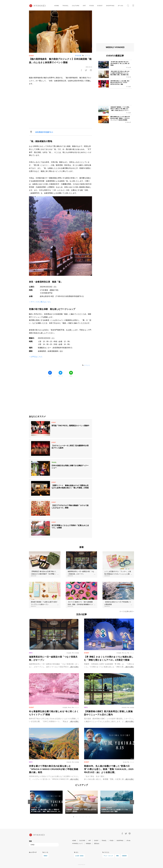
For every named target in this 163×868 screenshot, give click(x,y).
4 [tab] (83, 817)
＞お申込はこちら (36, 357)
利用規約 (88, 844)
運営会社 (97, 844)
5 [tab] (86, 817)
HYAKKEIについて (77, 844)
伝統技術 (124, 856)
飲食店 (46, 856)
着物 (117, 856)
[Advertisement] (60, 394)
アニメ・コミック (108, 856)
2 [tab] (77, 817)
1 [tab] (74, 817)
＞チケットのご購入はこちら (40, 302)
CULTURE (76, 6)
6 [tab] (89, 817)
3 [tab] (80, 817)
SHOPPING (110, 6)
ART (84, 6)
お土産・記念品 (79, 856)
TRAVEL (66, 6)
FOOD (92, 6)
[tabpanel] (81, 802)
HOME (57, 6)
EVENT (100, 6)
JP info (121, 6)
